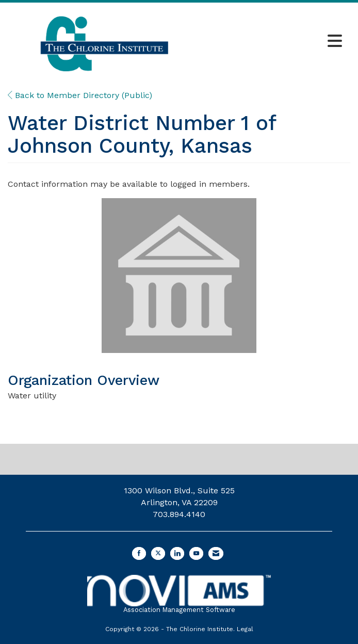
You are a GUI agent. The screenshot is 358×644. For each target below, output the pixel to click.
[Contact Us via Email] (216, 553)
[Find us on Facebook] (139, 553)
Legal (245, 629)
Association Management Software (179, 594)
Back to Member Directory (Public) (80, 95)
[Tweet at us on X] (158, 553)
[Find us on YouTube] (196, 553)
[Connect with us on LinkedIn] (177, 553)
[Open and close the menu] (274, 42)
